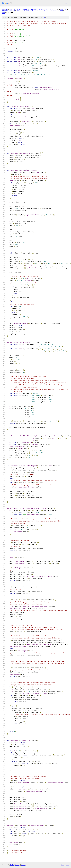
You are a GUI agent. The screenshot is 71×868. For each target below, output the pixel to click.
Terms (23, 865)
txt (63, 865)
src (62, 10)
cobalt (5, 10)
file (43, 18)
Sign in (67, 3)
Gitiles (12, 865)
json (67, 865)
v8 (66, 10)
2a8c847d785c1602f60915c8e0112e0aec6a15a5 (37, 10)
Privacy (18, 865)
